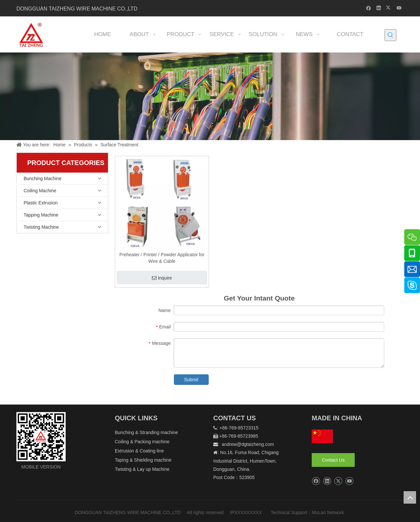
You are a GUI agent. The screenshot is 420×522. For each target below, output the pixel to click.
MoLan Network (328, 512)
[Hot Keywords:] (390, 35)
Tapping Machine (41, 215)
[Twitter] (389, 8)
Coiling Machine (40, 191)
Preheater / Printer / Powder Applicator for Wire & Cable (162, 258)
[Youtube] (399, 8)
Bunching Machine (42, 178)
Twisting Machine (41, 227)
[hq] (322, 436)
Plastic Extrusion (41, 203)
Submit (191, 380)
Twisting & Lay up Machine (142, 469)
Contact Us (333, 460)
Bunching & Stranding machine (146, 432)
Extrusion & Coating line (139, 451)
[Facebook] (369, 8)
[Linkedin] (379, 8)
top (410, 497)
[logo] (41, 437)
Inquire (162, 278)
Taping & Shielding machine (143, 460)
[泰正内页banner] (210, 96)
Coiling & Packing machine (142, 442)
